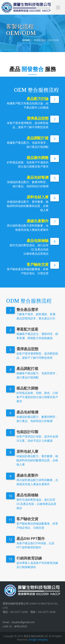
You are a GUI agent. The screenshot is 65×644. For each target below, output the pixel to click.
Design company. (38, 640)
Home (26, 40)
